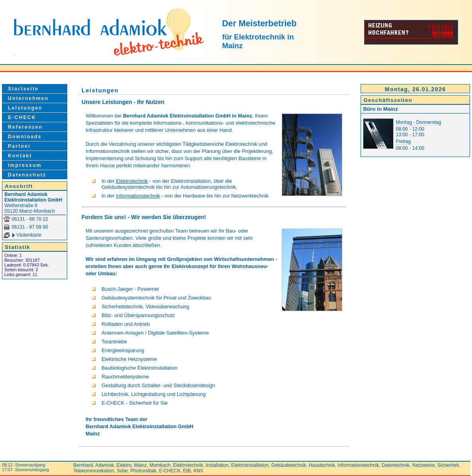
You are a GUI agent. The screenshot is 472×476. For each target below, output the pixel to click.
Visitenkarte (29, 235)
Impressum (25, 165)
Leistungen (25, 108)
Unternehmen (28, 98)
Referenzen (25, 127)
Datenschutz (27, 175)
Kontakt (20, 156)
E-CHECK (22, 118)
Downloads (25, 137)
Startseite (23, 89)
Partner (20, 146)
